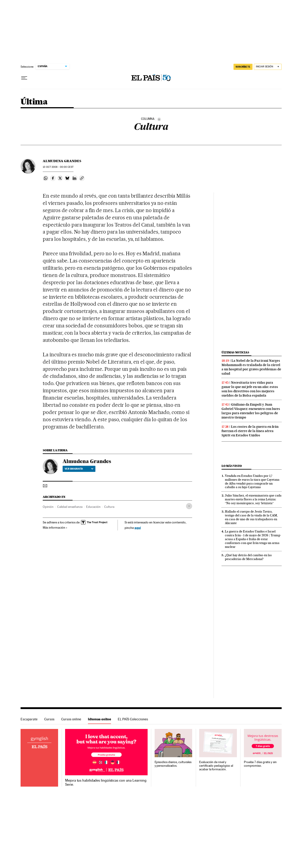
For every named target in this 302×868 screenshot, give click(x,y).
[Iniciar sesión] (268, 67)
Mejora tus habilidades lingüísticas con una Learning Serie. (106, 783)
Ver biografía (79, 469)
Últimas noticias (235, 352)
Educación (93, 507)
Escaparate (29, 719)
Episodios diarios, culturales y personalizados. (173, 764)
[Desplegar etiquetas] (189, 506)
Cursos (49, 719)
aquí (138, 528)
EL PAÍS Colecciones (133, 719)
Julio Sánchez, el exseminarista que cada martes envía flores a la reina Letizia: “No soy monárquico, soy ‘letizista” (253, 499)
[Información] (159, 119)
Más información (55, 527)
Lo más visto (232, 466)
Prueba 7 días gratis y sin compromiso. (260, 764)
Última (34, 102)
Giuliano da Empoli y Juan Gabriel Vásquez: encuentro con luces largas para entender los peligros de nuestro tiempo (251, 411)
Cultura (109, 507)
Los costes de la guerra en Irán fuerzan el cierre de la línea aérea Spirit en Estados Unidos (250, 431)
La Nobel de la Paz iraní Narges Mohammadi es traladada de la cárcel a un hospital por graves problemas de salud (251, 367)
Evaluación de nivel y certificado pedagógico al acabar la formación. (216, 766)
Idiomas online (99, 719)
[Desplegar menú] (24, 78)
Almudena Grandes (62, 161)
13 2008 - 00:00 (58, 167)
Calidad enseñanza (70, 507)
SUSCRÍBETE (243, 67)
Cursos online (71, 719)
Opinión (48, 507)
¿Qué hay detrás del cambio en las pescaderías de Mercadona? (248, 557)
